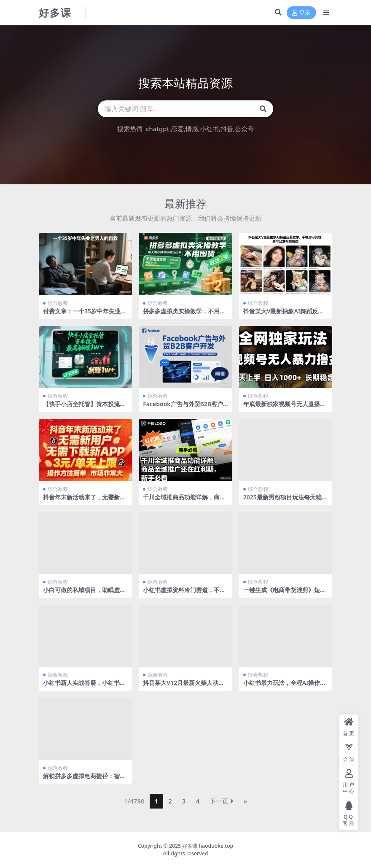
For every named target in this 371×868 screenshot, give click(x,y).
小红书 (209, 129)
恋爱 (177, 129)
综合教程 (58, 303)
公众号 (244, 129)
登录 (301, 13)
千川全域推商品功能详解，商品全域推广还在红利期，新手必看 (184, 501)
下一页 (222, 801)
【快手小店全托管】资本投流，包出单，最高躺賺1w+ (84, 407)
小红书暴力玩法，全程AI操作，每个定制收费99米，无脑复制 (285, 686)
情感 (192, 129)
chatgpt (157, 129)
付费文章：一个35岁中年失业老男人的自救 (85, 315)
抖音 (227, 129)
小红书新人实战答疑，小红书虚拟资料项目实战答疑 (84, 686)
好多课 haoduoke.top (208, 846)
